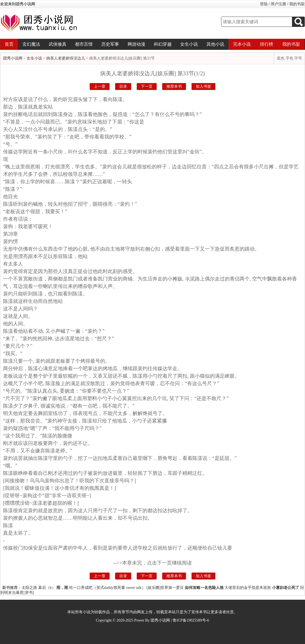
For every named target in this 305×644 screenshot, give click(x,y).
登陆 (264, 4)
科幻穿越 (163, 44)
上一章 (100, 87)
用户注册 (278, 4)
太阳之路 (29, 588)
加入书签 (203, 87)
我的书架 (297, 4)
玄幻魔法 (31, 44)
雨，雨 (62, 588)
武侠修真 (58, 44)
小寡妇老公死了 (286, 588)
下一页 (147, 87)
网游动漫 (136, 44)
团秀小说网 (13, 58)
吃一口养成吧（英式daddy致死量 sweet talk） (107, 588)
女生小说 (189, 44)
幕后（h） (47, 588)
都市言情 (84, 44)
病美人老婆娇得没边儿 (66, 58)
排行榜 (267, 44)
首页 (9, 44)
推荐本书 (174, 87)
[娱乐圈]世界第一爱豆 (165, 588)
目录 (123, 87)
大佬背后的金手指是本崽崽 (248, 588)
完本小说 (242, 44)
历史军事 (110, 44)
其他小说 (215, 44)
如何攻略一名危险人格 (204, 588)
